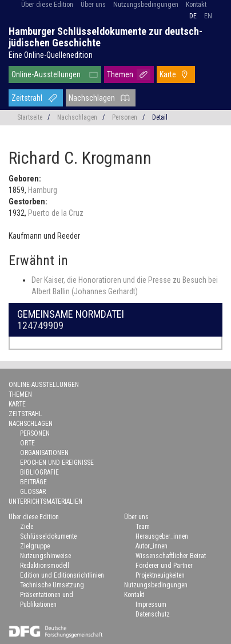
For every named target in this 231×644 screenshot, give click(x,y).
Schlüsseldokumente (48, 536)
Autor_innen (152, 546)
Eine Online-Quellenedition (51, 55)
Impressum (151, 605)
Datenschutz (153, 614)
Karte (168, 74)
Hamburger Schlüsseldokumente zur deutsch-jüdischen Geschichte (105, 37)
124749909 (40, 325)
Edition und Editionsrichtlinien (62, 575)
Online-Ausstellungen (46, 74)
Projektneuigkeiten (160, 575)
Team (143, 527)
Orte (27, 443)
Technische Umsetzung (52, 585)
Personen (125, 117)
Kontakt (196, 5)
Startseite (30, 117)
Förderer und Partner (164, 566)
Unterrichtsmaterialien (45, 501)
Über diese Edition (47, 5)
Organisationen (44, 453)
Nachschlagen (92, 98)
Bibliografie (39, 472)
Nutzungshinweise (45, 556)
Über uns (93, 5)
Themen (120, 74)
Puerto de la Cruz (56, 213)
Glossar (33, 492)
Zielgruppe (35, 546)
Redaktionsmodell (45, 566)
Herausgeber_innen (162, 536)
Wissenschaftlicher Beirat (171, 556)
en (208, 16)
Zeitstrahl (27, 98)
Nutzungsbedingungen (146, 5)
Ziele (27, 527)
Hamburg (43, 190)
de (193, 16)
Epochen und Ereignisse (57, 463)
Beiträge (33, 482)
